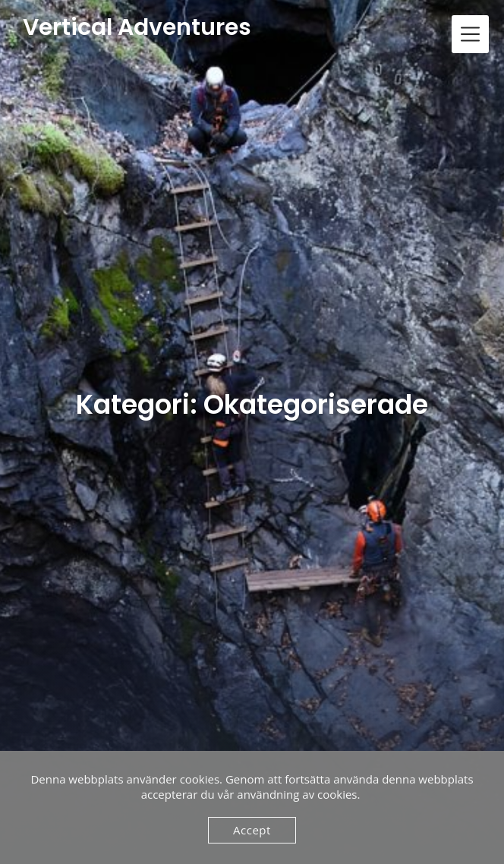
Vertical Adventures (137, 28)
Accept (252, 830)
